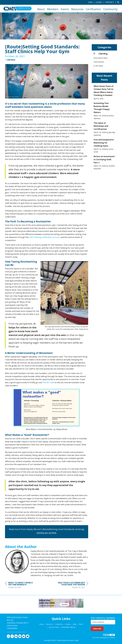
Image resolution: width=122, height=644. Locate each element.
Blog (75, 624)
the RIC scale (49, 382)
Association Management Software (104, 636)
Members (53, 9)
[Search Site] (119, 2)
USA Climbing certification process (44, 237)
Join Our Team (54, 627)
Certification (93, 9)
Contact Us (59, 624)
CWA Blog (11, 60)
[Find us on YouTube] (24, 636)
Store (81, 624)
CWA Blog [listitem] (101, 54)
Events (65, 9)
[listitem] (92, 2)
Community (110, 9)
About (41, 9)
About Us (50, 624)
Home (42, 624)
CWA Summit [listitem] (99, 62)
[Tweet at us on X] (12, 636)
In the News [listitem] (98, 66)
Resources (77, 9)
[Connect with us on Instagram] (20, 636)
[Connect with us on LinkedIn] (16, 636)
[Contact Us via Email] (28, 636)
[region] (70, 585)
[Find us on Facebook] (8, 636)
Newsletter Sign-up (69, 627)
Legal (77, 640)
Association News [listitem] (101, 58)
